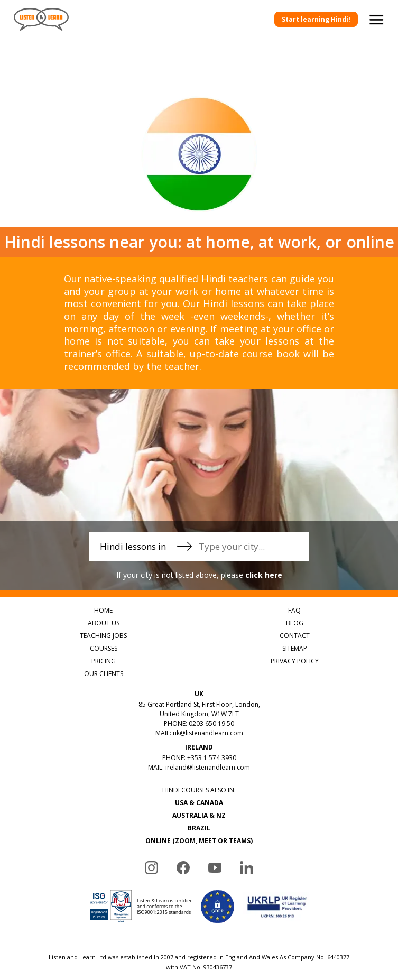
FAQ (294, 610)
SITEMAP (295, 648)
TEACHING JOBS (103, 636)
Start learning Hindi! (316, 19)
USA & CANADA (199, 803)
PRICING (104, 661)
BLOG (295, 623)
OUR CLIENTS (104, 674)
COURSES (104, 648)
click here (264, 575)
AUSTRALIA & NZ (199, 815)
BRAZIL (199, 828)
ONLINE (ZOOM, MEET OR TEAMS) (199, 841)
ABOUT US (104, 623)
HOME (103, 610)
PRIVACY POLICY (295, 661)
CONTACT (295, 636)
